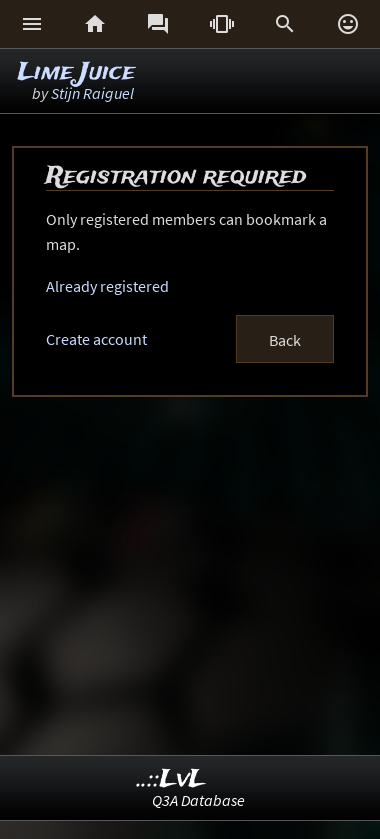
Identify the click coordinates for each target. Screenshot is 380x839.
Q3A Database (198, 800)
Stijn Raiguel (92, 93)
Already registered (107, 286)
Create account (96, 339)
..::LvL (171, 779)
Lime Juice (76, 72)
